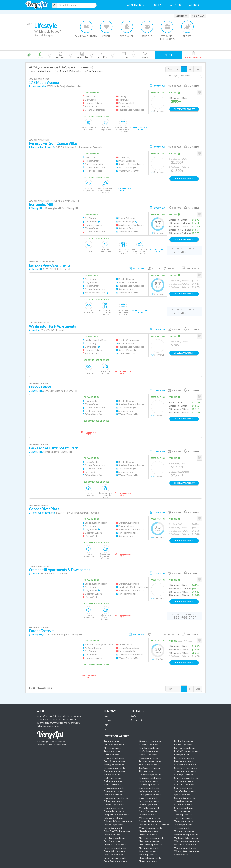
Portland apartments (184, 745)
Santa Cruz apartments (185, 785)
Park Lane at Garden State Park (53, 448)
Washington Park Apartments (52, 326)
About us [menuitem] (176, 5)
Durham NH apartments (115, 845)
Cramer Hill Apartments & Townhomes (60, 570)
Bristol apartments (112, 785)
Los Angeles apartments (150, 795)
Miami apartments (147, 815)
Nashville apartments (148, 831)
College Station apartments (116, 815)
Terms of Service (45, 745)
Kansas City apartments (150, 778)
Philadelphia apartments (150, 858)
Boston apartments (112, 778)
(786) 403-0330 (184, 252)
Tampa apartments (183, 811)
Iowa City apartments (149, 765)
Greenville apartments (149, 745)
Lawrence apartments (149, 788)
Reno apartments (182, 755)
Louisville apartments (148, 798)
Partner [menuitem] (193, 5)
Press (106, 729)
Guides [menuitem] (158, 5)
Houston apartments (148, 758)
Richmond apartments (184, 758)
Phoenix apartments (148, 861)
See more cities (181, 855)
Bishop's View (40, 387)
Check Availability (184, 109)
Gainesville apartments (114, 855)
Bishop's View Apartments (50, 265)
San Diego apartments (184, 775)
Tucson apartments (183, 825)
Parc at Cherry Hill (43, 631)
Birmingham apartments (115, 765)
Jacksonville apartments (150, 775)
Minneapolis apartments (150, 821)
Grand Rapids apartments (115, 861)
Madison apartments (148, 805)
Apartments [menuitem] (137, 5)
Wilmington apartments (185, 848)
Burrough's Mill (41, 204)
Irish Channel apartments (150, 768)
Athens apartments (112, 748)
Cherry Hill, (37, 208)
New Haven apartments (150, 841)
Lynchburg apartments (149, 801)
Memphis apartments (149, 811)
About (107, 717)
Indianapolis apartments (150, 761)
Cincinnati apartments (114, 805)
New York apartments (149, 848)
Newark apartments (148, 835)
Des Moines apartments (115, 838)
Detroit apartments (112, 841)
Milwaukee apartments (149, 818)
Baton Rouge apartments (115, 761)
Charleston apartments (114, 791)
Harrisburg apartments (149, 748)
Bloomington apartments (115, 771)
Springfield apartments (184, 798)
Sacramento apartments (185, 765)
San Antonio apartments (185, 771)
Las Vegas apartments (149, 785)
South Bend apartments (185, 791)
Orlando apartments (148, 851)
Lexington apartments (149, 791)
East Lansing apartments (115, 848)
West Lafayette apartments (187, 841)
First (170, 69)
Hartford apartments (148, 751)
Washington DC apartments (187, 838)
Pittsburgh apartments (184, 741)
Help (106, 725)
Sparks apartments (183, 795)
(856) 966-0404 (184, 617)
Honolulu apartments (148, 755)
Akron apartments (112, 741)
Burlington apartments (114, 788)
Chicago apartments (113, 801)
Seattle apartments (183, 788)
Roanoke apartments (184, 761)
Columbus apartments (114, 825)
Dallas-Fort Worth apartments (118, 831)
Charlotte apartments (113, 795)
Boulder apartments (113, 781)
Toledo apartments (183, 815)
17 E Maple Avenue (44, 83)
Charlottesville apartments (116, 798)
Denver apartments (113, 835)
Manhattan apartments (149, 808)
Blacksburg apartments (114, 768)
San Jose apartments (184, 781)
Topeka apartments (183, 818)
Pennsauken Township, (43, 147)
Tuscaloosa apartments (185, 831)
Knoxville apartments (149, 781)
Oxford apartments (148, 855)
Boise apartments (112, 775)
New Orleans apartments (150, 845)
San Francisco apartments (186, 778)
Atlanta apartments (112, 751)
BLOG (133, 716)
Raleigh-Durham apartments (187, 751)
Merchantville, (38, 86)
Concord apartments (113, 828)
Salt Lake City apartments (186, 768)
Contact (108, 721)
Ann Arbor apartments (114, 745)
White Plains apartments (185, 845)
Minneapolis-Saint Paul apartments (155, 825)
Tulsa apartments (182, 828)
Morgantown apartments (150, 828)
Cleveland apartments (114, 811)
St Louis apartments (183, 805)
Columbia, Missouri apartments (118, 821)
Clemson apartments (113, 808)
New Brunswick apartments (151, 838)
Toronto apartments (183, 821)
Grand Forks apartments (115, 858)
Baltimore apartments (114, 758)
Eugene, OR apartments (114, 851)
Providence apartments (185, 748)
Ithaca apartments (147, 771)
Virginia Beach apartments (186, 835)
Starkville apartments (184, 801)
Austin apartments (112, 755)
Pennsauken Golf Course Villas (53, 143)
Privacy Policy (60, 745)
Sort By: (173, 76)
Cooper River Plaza (44, 509)
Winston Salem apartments (187, 851)
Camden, (35, 330)
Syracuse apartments (184, 808)
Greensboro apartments (150, 741)
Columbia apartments (114, 818)
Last (198, 69)
